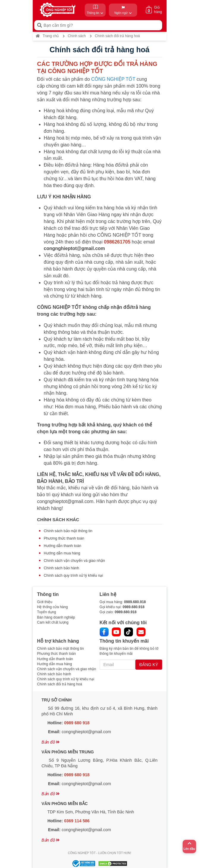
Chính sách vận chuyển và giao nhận (74, 561)
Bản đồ (51, 742)
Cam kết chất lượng (53, 622)
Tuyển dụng (47, 612)
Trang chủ (47, 36)
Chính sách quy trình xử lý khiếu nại (73, 575)
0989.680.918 (135, 602)
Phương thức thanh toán (64, 538)
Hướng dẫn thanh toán (62, 546)
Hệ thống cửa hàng (53, 607)
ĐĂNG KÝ (149, 665)
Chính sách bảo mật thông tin (68, 531)
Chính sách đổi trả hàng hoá (60, 684)
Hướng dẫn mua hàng (62, 553)
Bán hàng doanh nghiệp (56, 617)
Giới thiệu (45, 602)
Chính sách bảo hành (61, 568)
